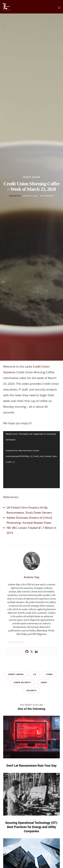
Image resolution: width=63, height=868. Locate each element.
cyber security (22, 682)
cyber (49, 674)
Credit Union (31, 177)
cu (35, 674)
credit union (16, 674)
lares (44, 682)
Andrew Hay (15, 196)
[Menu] (58, 8)
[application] (32, 460)
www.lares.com (16, 642)
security (32, 690)
